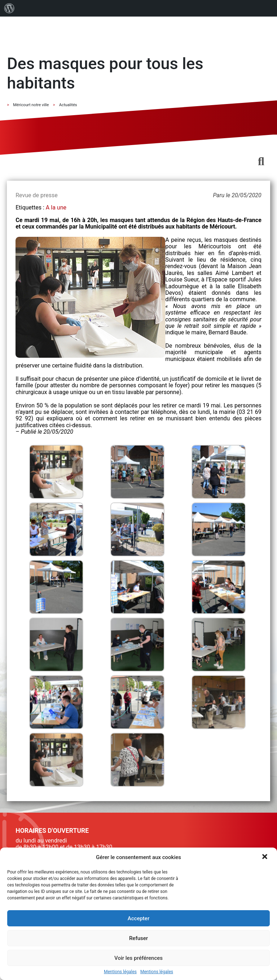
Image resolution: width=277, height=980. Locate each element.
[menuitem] (9, 8)
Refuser (138, 938)
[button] (265, 857)
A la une (56, 207)
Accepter (138, 918)
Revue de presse (36, 195)
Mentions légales (120, 972)
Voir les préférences (138, 958)
